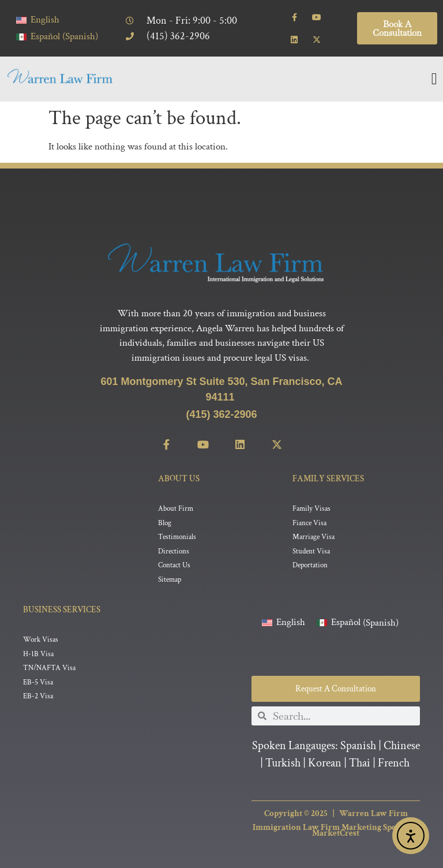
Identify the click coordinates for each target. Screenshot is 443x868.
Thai (360, 764)
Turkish (283, 764)
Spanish (358, 746)
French (394, 764)
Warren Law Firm (373, 813)
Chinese (402, 746)
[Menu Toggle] (434, 79)
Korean (325, 764)
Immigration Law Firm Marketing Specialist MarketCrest (336, 831)
